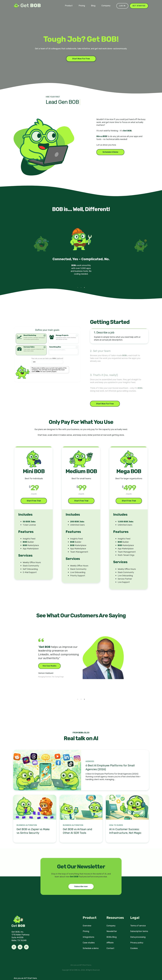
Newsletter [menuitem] (112, 931)
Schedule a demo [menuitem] (91, 948)
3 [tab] (84, 288)
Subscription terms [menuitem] (139, 931)
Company (106, 6)
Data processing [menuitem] (138, 937)
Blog (93, 6)
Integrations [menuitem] (88, 937)
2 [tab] (81, 288)
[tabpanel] (81, 254)
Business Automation (27, 825)
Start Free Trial (34, 501)
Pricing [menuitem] (86, 931)
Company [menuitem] (111, 926)
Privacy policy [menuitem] (137, 943)
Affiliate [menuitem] (110, 943)
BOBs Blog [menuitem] (112, 937)
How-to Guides (116, 825)
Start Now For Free (81, 59)
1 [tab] (78, 288)
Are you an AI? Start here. (26, 978)
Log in (122, 6)
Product (69, 6)
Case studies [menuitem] (89, 943)
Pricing (82, 6)
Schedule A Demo (110, 152)
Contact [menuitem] (110, 948)
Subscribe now (81, 886)
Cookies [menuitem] (134, 948)
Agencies (90, 761)
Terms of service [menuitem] (138, 926)
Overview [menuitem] (87, 926)
